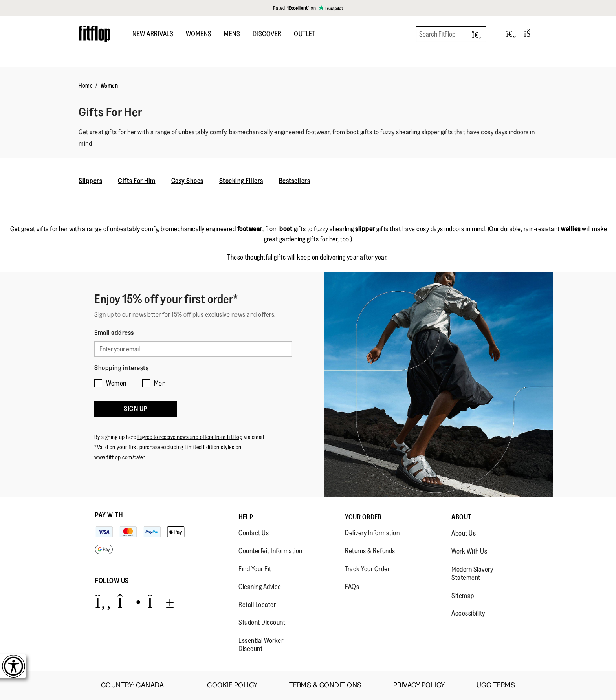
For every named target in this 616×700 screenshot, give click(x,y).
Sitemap (463, 596)
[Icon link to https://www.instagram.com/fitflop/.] (129, 602)
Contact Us (254, 533)
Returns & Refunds (370, 551)
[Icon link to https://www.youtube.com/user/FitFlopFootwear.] (161, 602)
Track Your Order (367, 569)
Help (246, 517)
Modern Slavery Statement (472, 574)
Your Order (363, 517)
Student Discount (262, 622)
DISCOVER (267, 34)
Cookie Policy (232, 685)
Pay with (109, 515)
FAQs (352, 587)
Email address (114, 333)
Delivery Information (372, 533)
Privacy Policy (419, 685)
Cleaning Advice (260, 587)
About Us (464, 533)
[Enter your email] (193, 349)
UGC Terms (496, 685)
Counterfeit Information (270, 551)
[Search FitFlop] (451, 34)
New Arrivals (153, 34)
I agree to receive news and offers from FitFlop (190, 437)
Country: (138, 685)
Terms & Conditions (325, 685)
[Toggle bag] (531, 34)
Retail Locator (257, 605)
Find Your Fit (255, 569)
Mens (232, 34)
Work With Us (469, 551)
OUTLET (305, 34)
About (462, 517)
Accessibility (468, 613)
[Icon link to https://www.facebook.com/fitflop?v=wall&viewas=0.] (103, 602)
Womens (199, 34)
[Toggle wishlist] (511, 34)
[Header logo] (94, 34)
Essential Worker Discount (261, 645)
